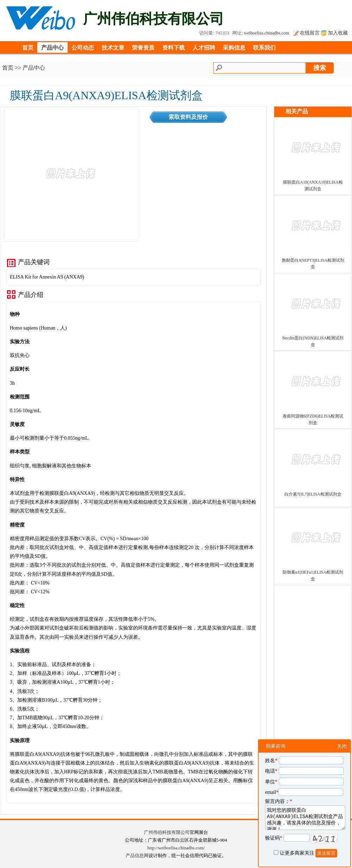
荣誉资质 (143, 48)
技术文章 (113, 48)
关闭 (342, 746)
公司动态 (83, 48)
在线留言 (310, 33)
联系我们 (264, 48)
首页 (28, 48)
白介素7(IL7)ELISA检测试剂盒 (313, 494)
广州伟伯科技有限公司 (167, 832)
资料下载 (174, 48)
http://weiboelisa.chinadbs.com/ (176, 848)
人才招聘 (204, 48)
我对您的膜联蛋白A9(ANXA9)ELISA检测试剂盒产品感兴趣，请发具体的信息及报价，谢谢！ (305, 818)
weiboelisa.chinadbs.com (267, 33)
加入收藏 (338, 33)
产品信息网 (137, 856)
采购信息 (234, 48)
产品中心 (52, 48)
